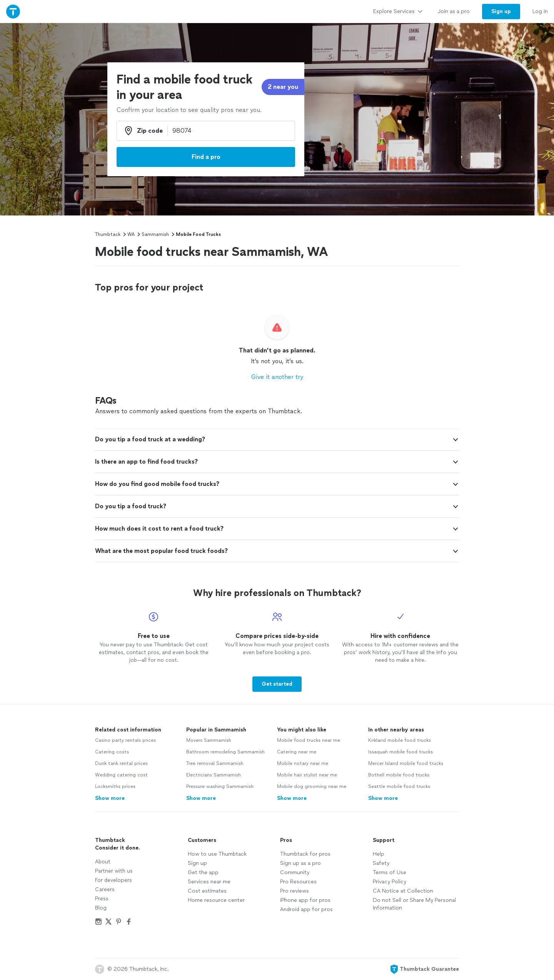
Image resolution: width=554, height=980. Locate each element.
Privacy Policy (390, 882)
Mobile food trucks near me (309, 740)
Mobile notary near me (303, 763)
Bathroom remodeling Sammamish (225, 752)
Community (295, 872)
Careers (105, 889)
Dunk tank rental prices (121, 763)
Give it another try (277, 377)
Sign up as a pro (300, 863)
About (103, 862)
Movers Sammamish (209, 740)
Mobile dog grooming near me (312, 786)
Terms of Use (390, 872)
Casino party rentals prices (125, 740)
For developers (113, 880)
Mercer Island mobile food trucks (406, 763)
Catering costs (112, 752)
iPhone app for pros (305, 900)
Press (102, 899)
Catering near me (297, 752)
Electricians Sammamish (214, 775)
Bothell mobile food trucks (399, 775)
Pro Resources (298, 882)
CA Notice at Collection (403, 891)
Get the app (203, 872)
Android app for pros (306, 909)
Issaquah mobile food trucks (400, 752)
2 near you (283, 87)
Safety (381, 863)
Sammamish (155, 234)
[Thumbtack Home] (13, 11)
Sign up (197, 863)
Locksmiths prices (115, 786)
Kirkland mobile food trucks (400, 740)
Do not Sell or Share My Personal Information (414, 904)
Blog (101, 908)
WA (131, 234)
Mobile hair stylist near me (307, 775)
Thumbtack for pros (305, 854)
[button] (277, 439)
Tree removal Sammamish (215, 763)
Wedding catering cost (121, 775)
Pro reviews (295, 891)
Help (379, 854)
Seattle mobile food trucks (399, 786)
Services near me (209, 882)
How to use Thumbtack (217, 854)
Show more (110, 798)
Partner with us (114, 871)
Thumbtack (108, 234)
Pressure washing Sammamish (220, 786)
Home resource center (216, 900)
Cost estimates (207, 891)
